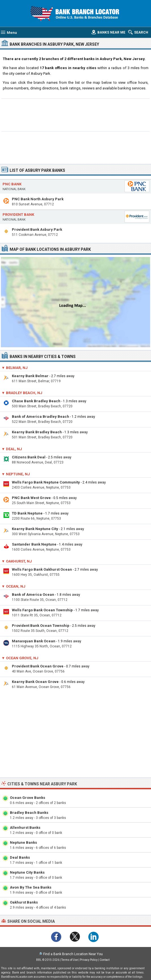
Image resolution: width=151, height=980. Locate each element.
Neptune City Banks (27, 872)
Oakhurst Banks (24, 902)
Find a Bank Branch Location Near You (73, 954)
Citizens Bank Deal (29, 457)
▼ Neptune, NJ (16, 474)
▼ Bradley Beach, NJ (22, 393)
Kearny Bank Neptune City (35, 529)
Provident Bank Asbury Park (37, 229)
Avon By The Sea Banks (31, 887)
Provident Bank (18, 215)
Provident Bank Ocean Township (41, 626)
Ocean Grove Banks (28, 798)
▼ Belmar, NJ (15, 368)
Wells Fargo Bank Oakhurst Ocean (42, 569)
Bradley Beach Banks (29, 813)
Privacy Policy (89, 960)
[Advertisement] (75, 114)
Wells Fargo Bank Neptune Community (46, 482)
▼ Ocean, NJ (13, 586)
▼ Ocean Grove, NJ (20, 658)
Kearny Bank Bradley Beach (37, 432)
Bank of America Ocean (33, 595)
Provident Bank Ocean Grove (38, 666)
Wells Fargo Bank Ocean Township (42, 610)
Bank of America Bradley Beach (41, 417)
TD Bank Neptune (27, 513)
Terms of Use (70, 960)
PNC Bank (12, 184)
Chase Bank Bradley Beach (36, 401)
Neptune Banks (23, 842)
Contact (105, 960)
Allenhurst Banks (25, 828)
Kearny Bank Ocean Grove (35, 682)
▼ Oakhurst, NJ (17, 561)
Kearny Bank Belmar (30, 376)
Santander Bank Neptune (34, 544)
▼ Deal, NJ (12, 449)
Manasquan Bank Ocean (34, 641)
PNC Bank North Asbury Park (38, 199)
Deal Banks (20, 857)
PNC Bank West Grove (31, 498)
